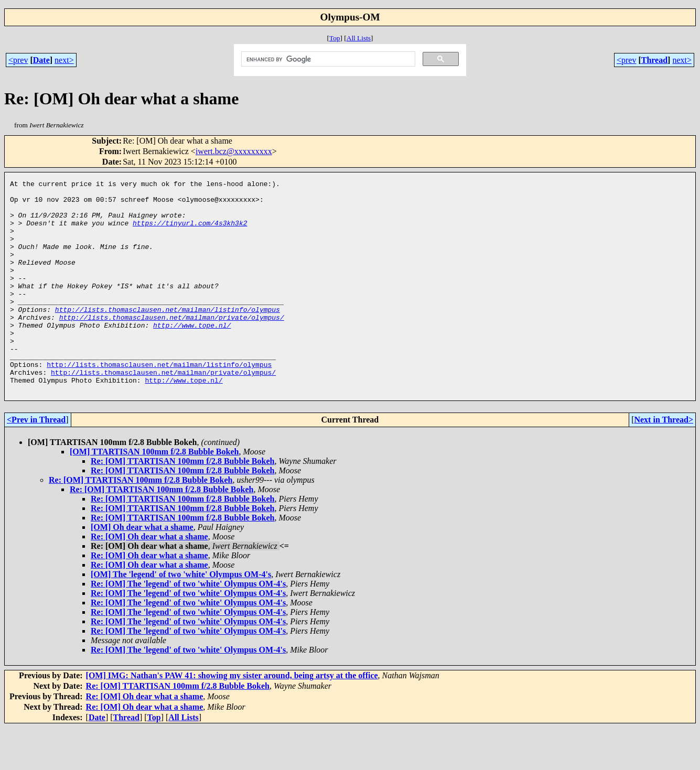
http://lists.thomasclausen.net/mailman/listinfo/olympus (168, 336)
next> (64, 60)
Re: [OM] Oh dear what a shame (149, 579)
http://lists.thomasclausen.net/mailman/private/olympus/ (172, 345)
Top (335, 38)
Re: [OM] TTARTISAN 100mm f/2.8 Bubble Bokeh (182, 503)
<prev (18, 60)
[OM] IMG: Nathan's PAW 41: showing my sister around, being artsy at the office (232, 718)
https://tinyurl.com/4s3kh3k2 (190, 232)
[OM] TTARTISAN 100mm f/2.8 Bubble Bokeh (154, 494)
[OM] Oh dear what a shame (142, 570)
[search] (327, 59)
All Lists (359, 38)
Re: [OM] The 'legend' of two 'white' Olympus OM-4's (188, 626)
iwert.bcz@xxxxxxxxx (234, 151)
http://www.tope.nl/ (192, 355)
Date (41, 60)
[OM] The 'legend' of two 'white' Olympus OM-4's (181, 617)
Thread (654, 60)
